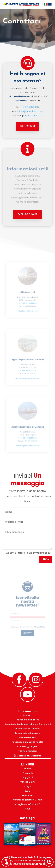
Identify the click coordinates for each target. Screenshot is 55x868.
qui (34, 115)
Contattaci (28, 126)
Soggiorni (27, 777)
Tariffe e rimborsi (28, 751)
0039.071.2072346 (35, 864)
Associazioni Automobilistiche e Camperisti (28, 724)
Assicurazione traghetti (27, 184)
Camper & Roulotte (27, 180)
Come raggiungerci (27, 199)
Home (27, 769)
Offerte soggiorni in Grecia (28, 800)
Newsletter (27, 795)
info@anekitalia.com (31, 111)
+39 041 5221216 (30, 440)
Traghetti (28, 773)
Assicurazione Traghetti (27, 729)
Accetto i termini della (27, 553)
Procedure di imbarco (28, 177)
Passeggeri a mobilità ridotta (27, 195)
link (22, 861)
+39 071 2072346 (29, 107)
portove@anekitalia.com (27, 444)
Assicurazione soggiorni (27, 188)
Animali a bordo (27, 192)
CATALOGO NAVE (27, 214)
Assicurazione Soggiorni (28, 733)
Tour (28, 809)
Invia (46, 559)
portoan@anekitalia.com (27, 377)
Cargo (27, 786)
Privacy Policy (42, 553)
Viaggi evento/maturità (28, 804)
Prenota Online (28, 782)
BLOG (27, 791)
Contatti (27, 715)
